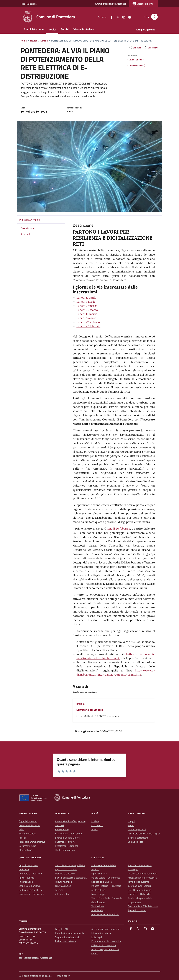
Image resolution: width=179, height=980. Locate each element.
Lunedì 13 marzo (87, 314)
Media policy (63, 976)
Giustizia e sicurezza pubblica (70, 865)
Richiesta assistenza (66, 941)
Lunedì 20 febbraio (88, 326)
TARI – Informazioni (65, 850)
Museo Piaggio (99, 894)
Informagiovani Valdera (140, 886)
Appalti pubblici (27, 878)
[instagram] (123, 17)
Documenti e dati (28, 846)
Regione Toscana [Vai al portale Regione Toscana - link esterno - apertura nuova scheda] (29, 4)
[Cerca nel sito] (154, 17)
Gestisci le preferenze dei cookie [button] (35, 976)
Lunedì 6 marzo (86, 318)
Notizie (95, 821)
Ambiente (24, 869)
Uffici (21, 829)
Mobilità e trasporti (65, 874)
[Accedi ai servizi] (143, 4)
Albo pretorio (25, 850)
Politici (22, 838)
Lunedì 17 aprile (86, 298)
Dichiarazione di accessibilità (106, 941)
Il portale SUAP (99, 874)
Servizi (65, 29)
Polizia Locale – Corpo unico (106, 878)
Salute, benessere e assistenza (71, 878)
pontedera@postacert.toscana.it (35, 958)
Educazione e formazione (32, 894)
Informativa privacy (101, 933)
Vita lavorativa (63, 894)
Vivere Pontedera (84, 29)
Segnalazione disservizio (68, 937)
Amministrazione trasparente (111, 4)
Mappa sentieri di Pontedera (142, 878)
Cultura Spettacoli (137, 829)
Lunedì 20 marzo (87, 310)
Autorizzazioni (26, 882)
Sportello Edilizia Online (67, 838)
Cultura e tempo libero (30, 890)
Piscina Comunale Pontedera (142, 874)
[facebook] (110, 17)
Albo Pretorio (62, 829)
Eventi (131, 825)
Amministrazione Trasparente (70, 821)
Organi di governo (28, 821)
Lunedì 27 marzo (87, 306)
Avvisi (94, 829)
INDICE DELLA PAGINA (41, 220)
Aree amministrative (29, 825)
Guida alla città (135, 842)
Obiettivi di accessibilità (104, 945)
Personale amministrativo (32, 842)
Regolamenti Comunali (67, 846)
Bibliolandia (97, 910)
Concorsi (59, 825)
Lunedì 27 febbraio (88, 322)
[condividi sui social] (135, 48)
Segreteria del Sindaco (90, 710)
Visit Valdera (98, 906)
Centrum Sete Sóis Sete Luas (143, 906)
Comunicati (97, 825)
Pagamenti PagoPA (65, 842)
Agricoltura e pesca (29, 865)
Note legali (97, 937)
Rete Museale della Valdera (105, 914)
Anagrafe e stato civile (30, 874)
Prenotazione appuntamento (70, 933)
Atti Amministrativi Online (69, 834)
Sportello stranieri (137, 910)
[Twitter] (117, 17)
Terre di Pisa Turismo (138, 882)
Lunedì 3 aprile (86, 302)
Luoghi (131, 821)
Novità (52, 29)
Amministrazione (34, 29)
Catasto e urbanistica (30, 886)
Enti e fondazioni (27, 834)
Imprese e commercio (66, 869)
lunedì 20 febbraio (118, 529)
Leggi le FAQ (61, 929)
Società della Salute (102, 882)
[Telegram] (129, 17)
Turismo (59, 890)
